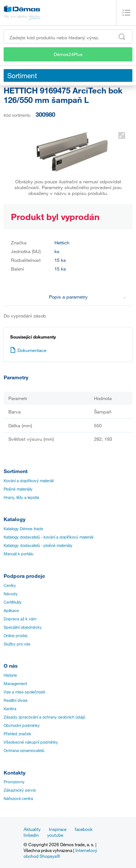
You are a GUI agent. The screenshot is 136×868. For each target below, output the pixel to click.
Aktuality (32, 829)
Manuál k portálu (18, 554)
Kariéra (10, 709)
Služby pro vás (17, 644)
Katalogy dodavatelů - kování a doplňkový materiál (48, 537)
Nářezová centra (18, 799)
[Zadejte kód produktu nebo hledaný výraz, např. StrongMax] (68, 37)
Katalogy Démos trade (23, 529)
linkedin (31, 835)
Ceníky (10, 585)
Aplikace (11, 611)
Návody (11, 594)
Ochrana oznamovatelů (24, 751)
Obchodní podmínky (22, 725)
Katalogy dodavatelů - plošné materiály (38, 545)
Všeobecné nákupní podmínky (31, 742)
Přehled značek (17, 734)
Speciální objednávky (23, 627)
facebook (84, 829)
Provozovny (14, 782)
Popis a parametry (88, 297)
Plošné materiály (18, 489)
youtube (55, 835)
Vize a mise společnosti (24, 692)
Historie (10, 675)
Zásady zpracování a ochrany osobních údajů (44, 717)
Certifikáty (13, 602)
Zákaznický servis (20, 790)
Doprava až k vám (20, 619)
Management (15, 684)
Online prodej (15, 636)
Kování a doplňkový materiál (29, 481)
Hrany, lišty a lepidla (21, 497)
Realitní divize (16, 700)
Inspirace (58, 829)
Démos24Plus (68, 54)
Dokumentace (28, 350)
